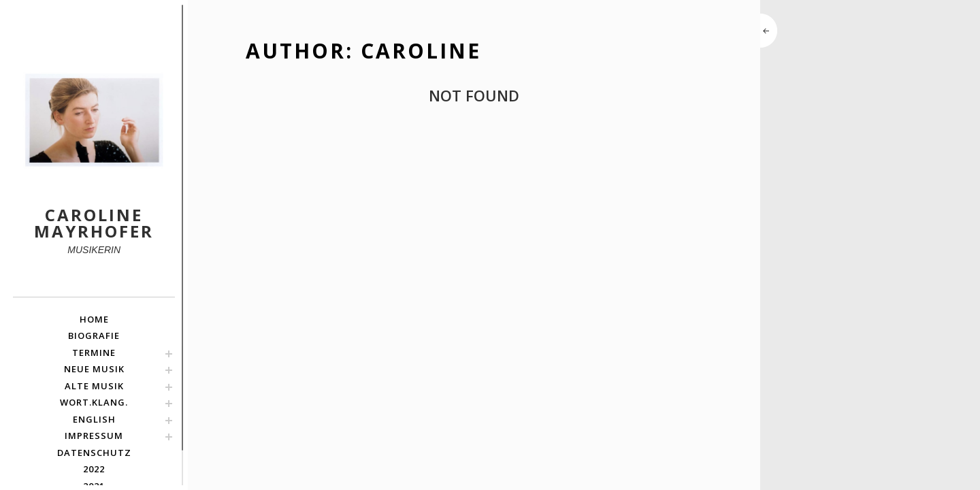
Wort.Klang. (94, 402)
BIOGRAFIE (94, 336)
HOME (94, 319)
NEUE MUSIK (94, 369)
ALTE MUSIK (94, 386)
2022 (94, 469)
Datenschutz (94, 453)
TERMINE (94, 353)
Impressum (94, 436)
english (94, 419)
